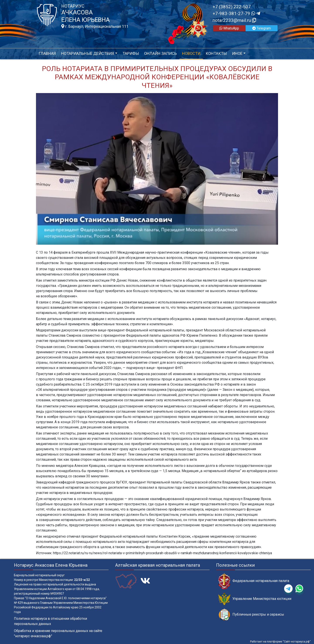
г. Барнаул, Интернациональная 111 (95, 26)
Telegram (262, 28)
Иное (237, 53)
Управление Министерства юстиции (255, 599)
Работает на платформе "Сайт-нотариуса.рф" (280, 641)
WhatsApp (229, 28)
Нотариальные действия (88, 53)
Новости (191, 53)
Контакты (216, 53)
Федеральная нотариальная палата (254, 581)
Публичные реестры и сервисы (251, 615)
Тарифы (131, 53)
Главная (47, 53)
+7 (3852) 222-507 (232, 7)
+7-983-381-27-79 (236, 14)
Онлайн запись (160, 53)
